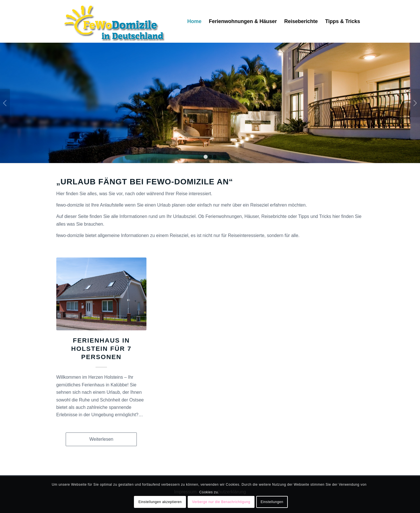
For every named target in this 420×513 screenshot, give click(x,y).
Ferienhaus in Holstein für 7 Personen (101, 349)
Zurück (5, 103)
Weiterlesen (101, 439)
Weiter (415, 103)
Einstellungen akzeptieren (160, 502)
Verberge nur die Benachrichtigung (221, 502)
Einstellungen (272, 502)
